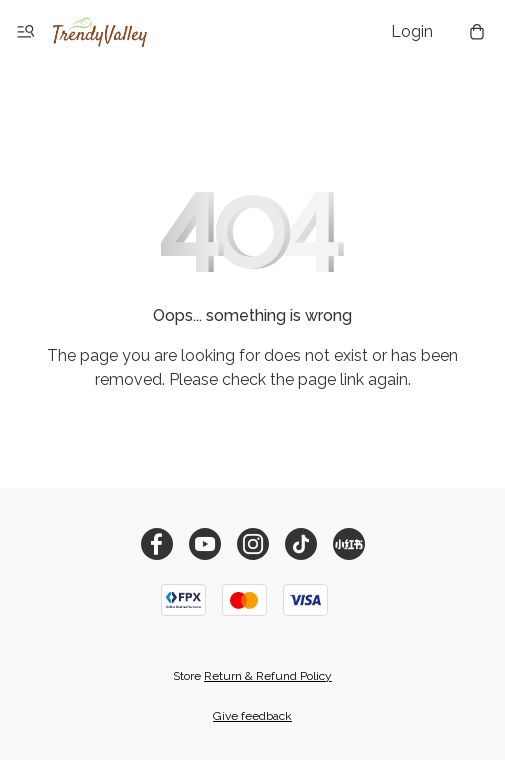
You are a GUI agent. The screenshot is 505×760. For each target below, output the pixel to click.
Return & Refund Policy (268, 676)
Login (412, 31)
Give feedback (252, 716)
